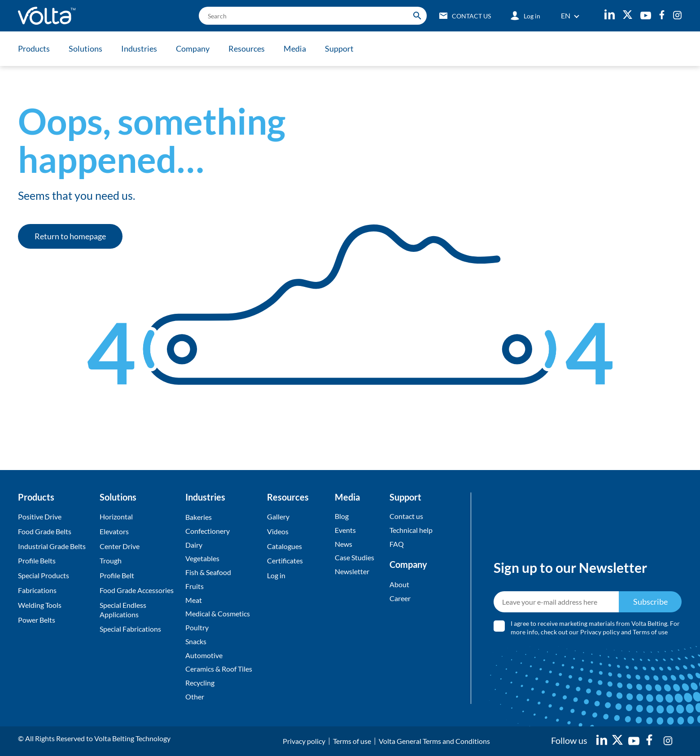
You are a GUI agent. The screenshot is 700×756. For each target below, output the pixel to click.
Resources (247, 48)
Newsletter (352, 571)
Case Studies (354, 557)
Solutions (85, 48)
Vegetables (202, 558)
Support (339, 48)
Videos (278, 531)
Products (34, 48)
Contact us (406, 516)
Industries (139, 48)
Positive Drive (40, 516)
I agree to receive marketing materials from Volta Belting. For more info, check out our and (596, 628)
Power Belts (37, 620)
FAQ (397, 544)
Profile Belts (37, 560)
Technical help (411, 530)
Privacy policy (600, 632)
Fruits (195, 586)
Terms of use (651, 632)
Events (345, 530)
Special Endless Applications (123, 610)
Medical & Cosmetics (218, 614)
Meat (194, 600)
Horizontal (116, 516)
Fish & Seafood (208, 572)
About (399, 584)
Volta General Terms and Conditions (434, 741)
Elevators (114, 531)
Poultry (197, 627)
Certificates (285, 560)
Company (193, 48)
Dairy (194, 545)
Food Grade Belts (45, 531)
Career (400, 598)
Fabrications (37, 590)
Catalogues (284, 546)
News (343, 544)
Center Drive (120, 546)
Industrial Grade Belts (52, 546)
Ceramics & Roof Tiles (219, 669)
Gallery (278, 516)
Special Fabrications (130, 629)
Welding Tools (40, 605)
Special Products (44, 575)
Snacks (196, 641)
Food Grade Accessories (137, 590)
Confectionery (208, 531)
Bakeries (199, 517)
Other (195, 697)
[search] (313, 16)
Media (295, 48)
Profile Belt (117, 575)
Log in (276, 575)
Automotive (204, 655)
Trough (111, 560)
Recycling (200, 683)
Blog (342, 516)
